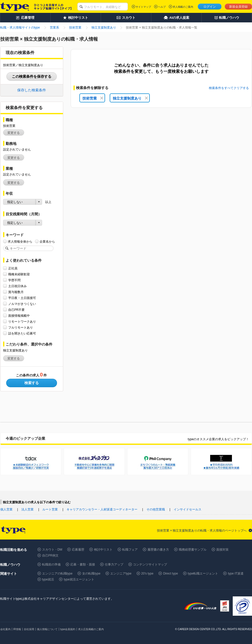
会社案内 (5, 629)
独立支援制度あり (130, 98)
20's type (147, 574)
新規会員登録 (238, 7)
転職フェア (130, 550)
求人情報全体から (20, 241)
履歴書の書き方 (158, 550)
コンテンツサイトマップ (150, 564)
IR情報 (17, 629)
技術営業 (93, 98)
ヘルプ (162, 7)
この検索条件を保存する (32, 76)
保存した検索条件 (32, 90)
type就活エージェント (79, 579)
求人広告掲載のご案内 (91, 629)
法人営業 (27, 509)
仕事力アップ (114, 564)
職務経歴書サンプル (193, 550)
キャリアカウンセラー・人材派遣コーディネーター (102, 509)
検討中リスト (103, 550)
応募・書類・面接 (83, 564)
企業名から (47, 241)
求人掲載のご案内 (183, 7)
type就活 (48, 579)
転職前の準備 (51, 564)
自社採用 (29, 629)
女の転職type (91, 574)
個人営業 (6, 509)
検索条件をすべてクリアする (229, 88)
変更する (14, 133)
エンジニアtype (121, 574)
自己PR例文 (50, 555)
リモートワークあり (22, 321)
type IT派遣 (236, 574)
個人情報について (47, 629)
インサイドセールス (188, 509)
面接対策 (222, 550)
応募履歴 (78, 550)
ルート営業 (50, 509)
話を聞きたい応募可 (22, 333)
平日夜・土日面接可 (22, 298)
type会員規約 (68, 629)
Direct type (170, 574)
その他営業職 (156, 509)
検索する (32, 383)
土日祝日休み (17, 286)
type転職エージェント (203, 574)
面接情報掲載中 (19, 316)
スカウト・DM (52, 550)
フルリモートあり (21, 327)
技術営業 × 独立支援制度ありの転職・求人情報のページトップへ (202, 531)
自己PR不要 (17, 310)
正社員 (13, 268)
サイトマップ (143, 7)
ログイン (210, 7)
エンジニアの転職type (57, 574)
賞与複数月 (16, 292)
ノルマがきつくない (22, 304)
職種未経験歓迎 (19, 274)
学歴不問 (14, 280)
